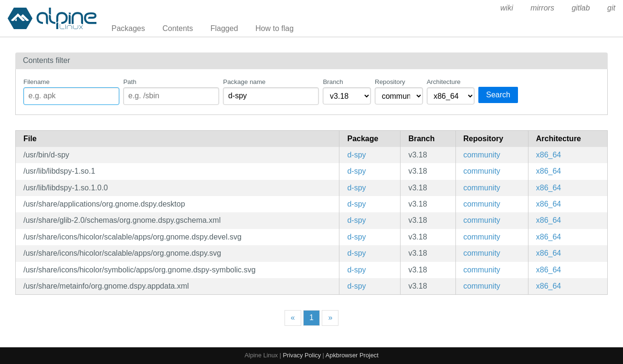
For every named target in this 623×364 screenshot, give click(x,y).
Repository (390, 82)
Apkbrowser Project (352, 355)
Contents (178, 28)
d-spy (356, 155)
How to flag (275, 28)
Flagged (224, 28)
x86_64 (549, 155)
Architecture (444, 82)
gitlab (581, 8)
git (611, 8)
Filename (37, 82)
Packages (128, 28)
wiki (507, 8)
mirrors (542, 8)
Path (130, 82)
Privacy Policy (302, 355)
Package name (244, 82)
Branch (333, 82)
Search (498, 95)
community (482, 155)
